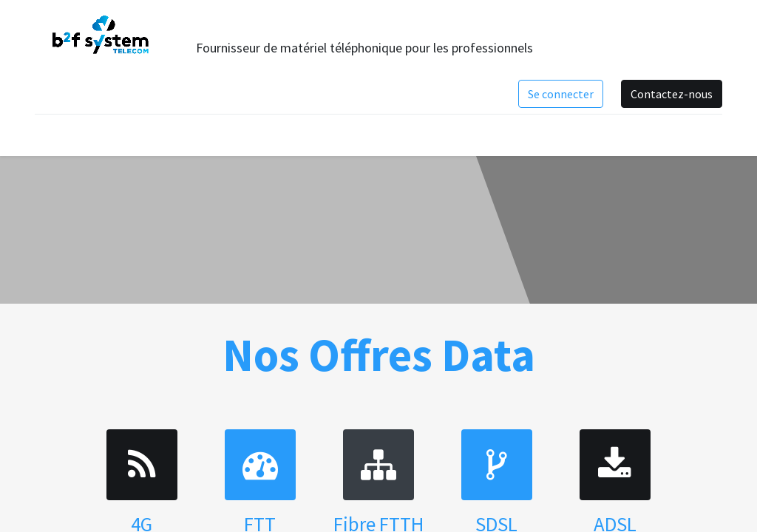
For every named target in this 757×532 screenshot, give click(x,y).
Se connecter (561, 94)
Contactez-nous (672, 94)
